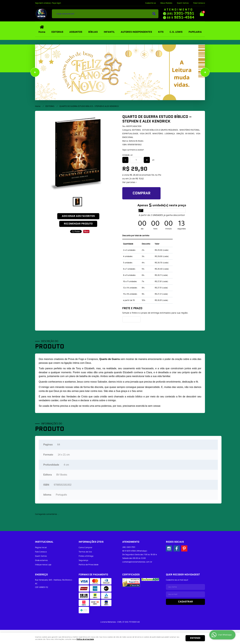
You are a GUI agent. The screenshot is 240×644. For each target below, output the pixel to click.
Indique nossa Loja (43, 565)
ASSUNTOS (76, 32)
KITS (161, 32)
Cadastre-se (151, 3)
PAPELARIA (195, 32)
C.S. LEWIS (176, 32)
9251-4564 (181, 17)
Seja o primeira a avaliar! (133, 150)
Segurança (83, 560)
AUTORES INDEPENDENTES (136, 32)
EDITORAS (57, 32)
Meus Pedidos (166, 3)
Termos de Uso (85, 552)
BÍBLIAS (93, 32)
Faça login (56, 3)
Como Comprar (85, 548)
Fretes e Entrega (86, 556)
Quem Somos (183, 3)
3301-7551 (180, 13)
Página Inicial (41, 548)
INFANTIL (109, 32)
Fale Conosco (199, 3)
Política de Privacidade (89, 565)
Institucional (44, 542)
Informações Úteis (91, 542)
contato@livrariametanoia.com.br (137, 562)
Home (42, 32)
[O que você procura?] (154, 14)
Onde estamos (41, 560)
